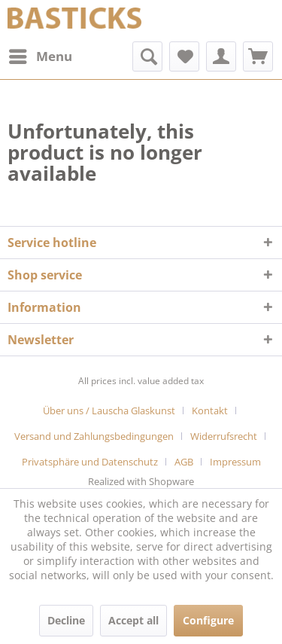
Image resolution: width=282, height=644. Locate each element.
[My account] (221, 56)
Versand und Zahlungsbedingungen (94, 436)
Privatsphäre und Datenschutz (90, 462)
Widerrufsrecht (224, 436)
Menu (41, 55)
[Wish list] (184, 56)
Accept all (133, 620)
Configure (208, 620)
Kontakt (210, 411)
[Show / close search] (147, 56)
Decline (66, 620)
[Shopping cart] (258, 56)
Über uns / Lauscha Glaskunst (109, 411)
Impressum (235, 462)
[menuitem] (40, 56)
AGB (184, 462)
